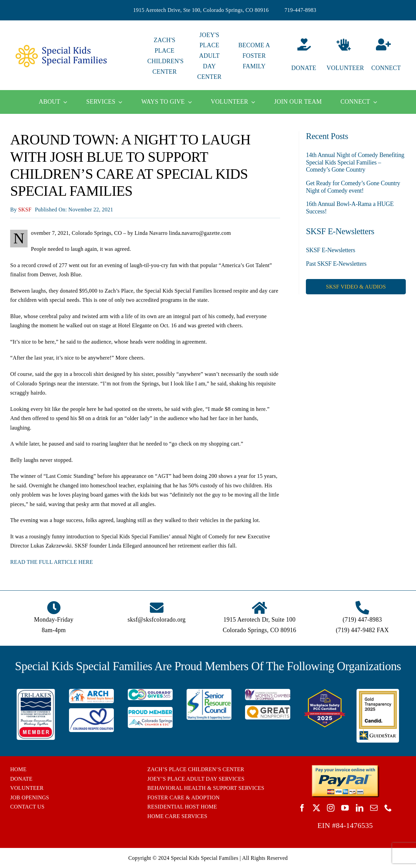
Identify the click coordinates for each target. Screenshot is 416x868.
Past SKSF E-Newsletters (336, 264)
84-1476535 (354, 825)
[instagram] (331, 808)
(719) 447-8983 (362, 620)
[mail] (374, 808)
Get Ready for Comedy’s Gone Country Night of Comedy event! (353, 187)
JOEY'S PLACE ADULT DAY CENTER (209, 56)
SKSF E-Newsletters (331, 250)
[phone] (388, 808)
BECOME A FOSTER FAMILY (254, 56)
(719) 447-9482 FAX (362, 630)
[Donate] (299, 56)
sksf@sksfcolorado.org (157, 620)
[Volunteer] (344, 56)
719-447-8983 (300, 10)
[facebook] (302, 808)
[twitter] (316, 808)
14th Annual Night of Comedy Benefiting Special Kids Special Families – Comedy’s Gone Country (355, 162)
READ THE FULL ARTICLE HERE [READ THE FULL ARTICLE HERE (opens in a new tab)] (52, 562)
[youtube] (345, 808)
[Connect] (389, 56)
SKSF (25, 210)
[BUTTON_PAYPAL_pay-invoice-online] (345, 767)
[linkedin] (360, 808)
